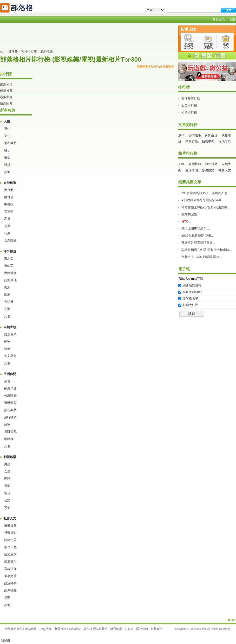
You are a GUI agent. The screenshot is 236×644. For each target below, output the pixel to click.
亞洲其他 (10, 280)
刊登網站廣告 (13, 629)
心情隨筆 (195, 135)
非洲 (7, 309)
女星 (7, 471)
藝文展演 (10, 554)
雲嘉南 (9, 212)
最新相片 (6, 85)
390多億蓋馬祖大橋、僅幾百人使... (206, 193)
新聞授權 (60, 629)
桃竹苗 (9, 197)
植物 (7, 349)
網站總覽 (31, 629)
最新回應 (6, 103)
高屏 (7, 219)
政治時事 (10, 583)
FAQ (42, 629)
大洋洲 (9, 302)
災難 (7, 598)
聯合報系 (116, 629)
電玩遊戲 (10, 432)
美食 (7, 381)
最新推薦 (6, 91)
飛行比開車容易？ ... (196, 228)
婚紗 (7, 165)
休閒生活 (211, 135)
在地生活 (225, 142)
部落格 (13, 51)
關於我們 (142, 629)
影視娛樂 (10, 457)
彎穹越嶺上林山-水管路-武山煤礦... (206, 207)
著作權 (88, 629)
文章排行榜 (189, 105)
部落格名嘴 (190, 298)
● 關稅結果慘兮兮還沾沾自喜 (201, 200)
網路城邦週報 (192, 285)
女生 (7, 136)
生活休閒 (10, 374)
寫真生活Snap (192, 292)
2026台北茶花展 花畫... (197, 236)
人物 (7, 121)
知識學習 (208, 142)
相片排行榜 (29, 51)
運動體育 (10, 403)
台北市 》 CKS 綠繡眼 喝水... (202, 257)
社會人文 (10, 518)
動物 (7, 341)
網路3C (9, 439)
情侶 (7, 157)
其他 (7, 172)
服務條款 (75, 629)
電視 (7, 493)
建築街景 (10, 540)
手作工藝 (10, 547)
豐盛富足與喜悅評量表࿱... (198, 243)
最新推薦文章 (190, 182)
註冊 (233, 19)
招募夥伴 (157, 629)
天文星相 (10, 356)
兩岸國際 (10, 590)
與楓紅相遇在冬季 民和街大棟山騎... (206, 250)
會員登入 (219, 19)
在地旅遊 (10, 183)
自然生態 (10, 327)
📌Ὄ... (186, 221)
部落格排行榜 (191, 98)
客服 (49, 629)
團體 (7, 479)
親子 (7, 150)
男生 (7, 129)
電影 (7, 486)
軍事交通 (10, 576)
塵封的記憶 (189, 214)
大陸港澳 (10, 273)
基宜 (7, 226)
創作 (181, 135)
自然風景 (10, 334)
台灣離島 (10, 240)
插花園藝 (10, 410)
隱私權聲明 (100, 629)
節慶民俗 (10, 562)
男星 (7, 464)
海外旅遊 (10, 251)
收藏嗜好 (10, 396)
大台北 (9, 190)
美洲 (7, 287)
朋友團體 (10, 143)
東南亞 (9, 266)
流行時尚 (10, 417)
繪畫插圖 (10, 526)
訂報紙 (129, 629)
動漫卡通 (10, 388)
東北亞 (9, 258)
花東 (7, 233)
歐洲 (7, 295)
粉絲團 (6, 640)
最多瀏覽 (6, 97)
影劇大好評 (190, 305)
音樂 (7, 500)
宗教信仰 (10, 569)
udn (3, 51)
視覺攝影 (10, 533)
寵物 (7, 424)
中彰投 (9, 204)
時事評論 (192, 142)
